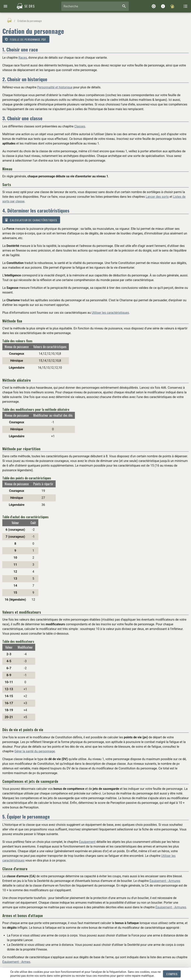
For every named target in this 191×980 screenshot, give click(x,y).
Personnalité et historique (55, 87)
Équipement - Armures (165, 881)
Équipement (87, 842)
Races (23, 58)
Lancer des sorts (157, 197)
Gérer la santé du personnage (35, 751)
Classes (80, 126)
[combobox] (95, 6)
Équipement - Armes (16, 962)
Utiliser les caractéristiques (110, 313)
